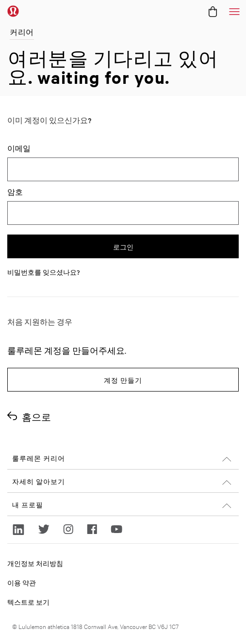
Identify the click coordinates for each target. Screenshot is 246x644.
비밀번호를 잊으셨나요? (43, 272)
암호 (15, 192)
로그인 (123, 247)
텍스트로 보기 (28, 602)
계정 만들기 (123, 381)
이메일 (19, 148)
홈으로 (36, 417)
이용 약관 (22, 582)
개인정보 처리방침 (35, 563)
